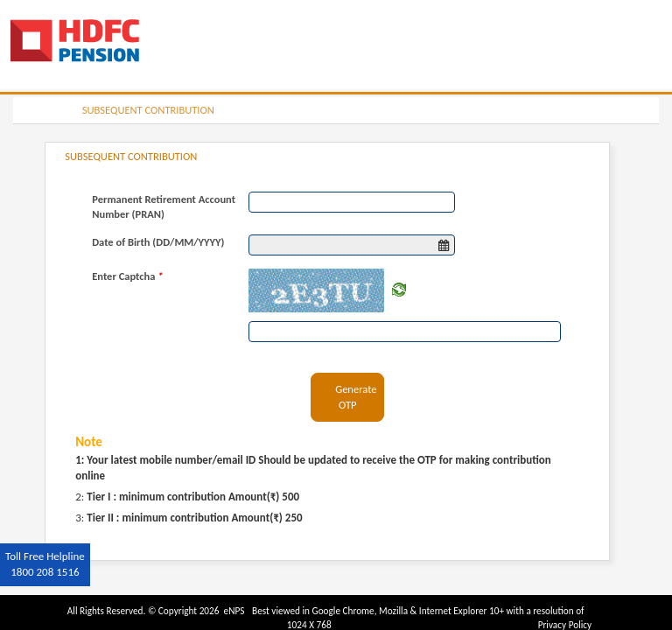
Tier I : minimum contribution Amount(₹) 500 (193, 497)
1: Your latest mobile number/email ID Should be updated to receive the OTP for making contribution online (313, 468)
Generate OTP (356, 397)
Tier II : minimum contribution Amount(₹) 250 (194, 518)
